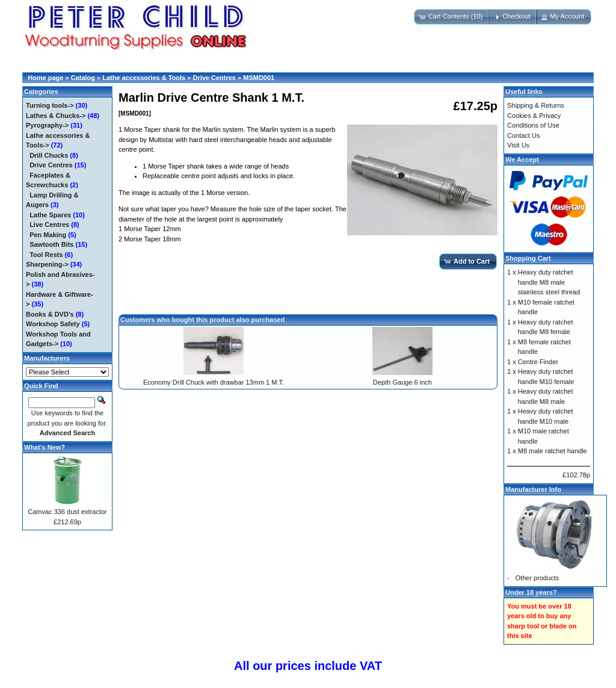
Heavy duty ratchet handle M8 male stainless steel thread (549, 282)
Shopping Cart (528, 258)
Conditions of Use (533, 125)
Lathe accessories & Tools (144, 78)
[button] (452, 17)
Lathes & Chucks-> (56, 116)
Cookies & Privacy (534, 116)
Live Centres (49, 225)
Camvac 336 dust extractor (67, 512)
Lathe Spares (50, 215)
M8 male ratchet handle (553, 451)
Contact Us (523, 135)
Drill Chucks (49, 155)
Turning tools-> (50, 105)
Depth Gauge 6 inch (402, 382)
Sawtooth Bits (51, 244)
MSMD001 (259, 78)
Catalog (83, 78)
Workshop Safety (53, 324)
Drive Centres (214, 78)
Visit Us (518, 145)
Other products (537, 578)
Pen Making (48, 235)
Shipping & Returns (536, 105)
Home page (45, 78)
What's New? (45, 447)
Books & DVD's (50, 314)
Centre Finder (538, 362)
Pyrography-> (47, 125)
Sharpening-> (47, 264)
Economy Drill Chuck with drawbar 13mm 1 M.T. (214, 382)
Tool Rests (46, 255)
